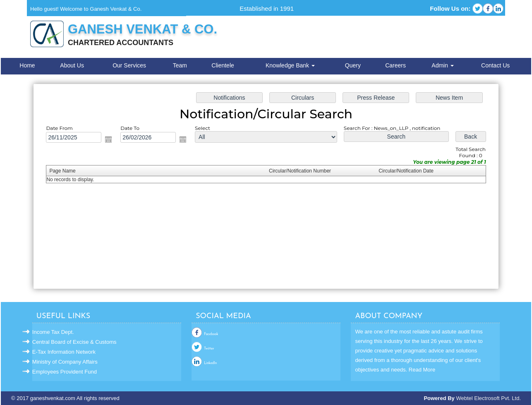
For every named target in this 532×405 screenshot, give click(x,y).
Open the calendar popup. (110, 140)
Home (27, 65)
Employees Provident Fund (65, 372)
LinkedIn (210, 363)
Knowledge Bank (290, 65)
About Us (72, 65)
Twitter (209, 349)
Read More (422, 370)
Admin (443, 65)
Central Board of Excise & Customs (74, 342)
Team (180, 65)
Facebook (211, 334)
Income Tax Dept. (53, 332)
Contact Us (495, 65)
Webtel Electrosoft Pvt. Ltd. (488, 398)
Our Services (129, 65)
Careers (395, 65)
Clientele (223, 65)
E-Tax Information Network (64, 352)
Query (353, 65)
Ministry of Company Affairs (65, 362)
